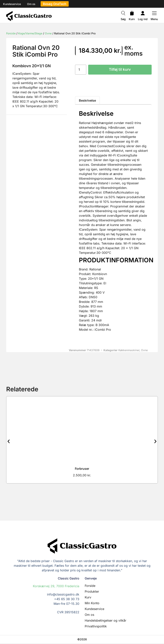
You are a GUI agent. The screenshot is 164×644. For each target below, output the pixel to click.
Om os (89, 615)
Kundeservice (94, 609)
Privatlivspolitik (96, 627)
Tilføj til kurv (120, 70)
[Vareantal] (81, 70)
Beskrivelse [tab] (87, 101)
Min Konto (92, 603)
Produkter (92, 592)
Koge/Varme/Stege (30, 33)
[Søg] (123, 14)
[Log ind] (143, 14)
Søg (123, 19)
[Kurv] (132, 14)
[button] (9, 442)
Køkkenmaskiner (129, 350)
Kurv (132, 19)
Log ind (143, 19)
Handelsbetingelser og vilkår (105, 621)
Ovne (48, 33)
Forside (11, 33)
